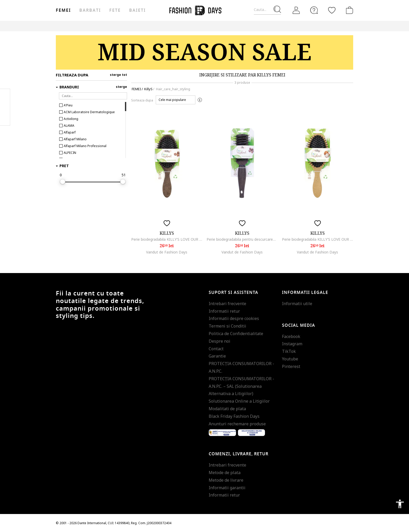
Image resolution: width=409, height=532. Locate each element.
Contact (216, 349)
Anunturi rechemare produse (237, 424)
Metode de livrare (226, 480)
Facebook (291, 336)
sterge (121, 87)
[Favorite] (332, 10)
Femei (63, 10)
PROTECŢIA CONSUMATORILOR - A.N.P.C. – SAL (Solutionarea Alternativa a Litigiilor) (241, 386)
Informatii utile (297, 304)
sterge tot (118, 75)
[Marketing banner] (204, 52)
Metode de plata (225, 473)
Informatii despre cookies (234, 318)
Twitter (5, 118)
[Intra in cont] (296, 10)
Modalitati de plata (227, 409)
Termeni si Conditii (227, 326)
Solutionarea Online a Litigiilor (239, 401)
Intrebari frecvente (227, 304)
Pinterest (291, 366)
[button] (176, 100)
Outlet (272, 26)
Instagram (292, 344)
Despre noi (219, 341)
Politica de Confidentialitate (236, 334)
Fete (115, 10)
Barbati (90, 10)
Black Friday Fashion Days (234, 416)
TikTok (289, 351)
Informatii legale (305, 293)
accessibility (400, 504)
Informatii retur (224, 311)
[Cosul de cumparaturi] (348, 10)
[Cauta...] (267, 10)
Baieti (137, 10)
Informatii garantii (227, 488)
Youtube (290, 359)
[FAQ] (314, 10)
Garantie (217, 356)
